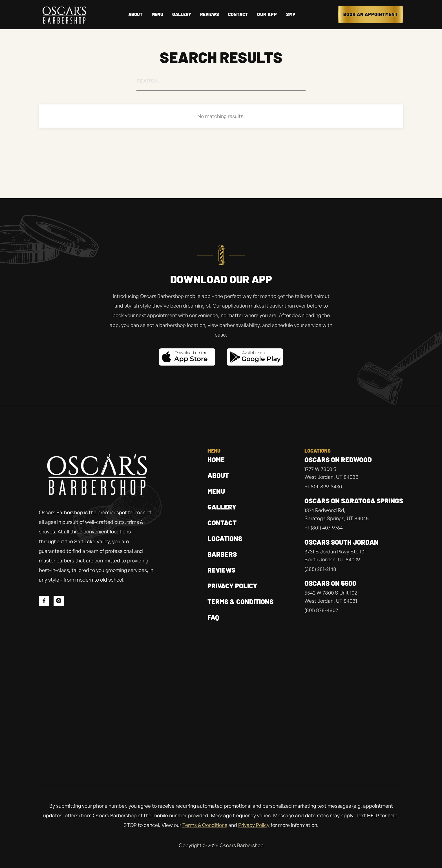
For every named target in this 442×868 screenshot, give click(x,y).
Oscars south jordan (342, 543)
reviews (210, 14)
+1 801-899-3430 (323, 487)
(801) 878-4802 (321, 611)
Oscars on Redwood (338, 460)
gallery (222, 507)
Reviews (221, 570)
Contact (238, 14)
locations (225, 538)
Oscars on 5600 (330, 584)
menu (216, 491)
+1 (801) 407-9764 (324, 528)
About (218, 475)
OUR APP (267, 14)
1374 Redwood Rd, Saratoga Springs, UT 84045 (337, 515)
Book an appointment (371, 14)
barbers (222, 554)
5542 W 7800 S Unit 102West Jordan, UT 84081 (331, 597)
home (216, 459)
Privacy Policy (254, 825)
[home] (64, 15)
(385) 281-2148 (320, 569)
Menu (157, 14)
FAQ (213, 617)
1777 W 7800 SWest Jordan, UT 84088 (331, 473)
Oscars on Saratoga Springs (354, 501)
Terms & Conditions (240, 601)
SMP (291, 14)
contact (222, 523)
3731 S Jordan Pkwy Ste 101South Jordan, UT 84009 (335, 556)
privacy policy (232, 586)
